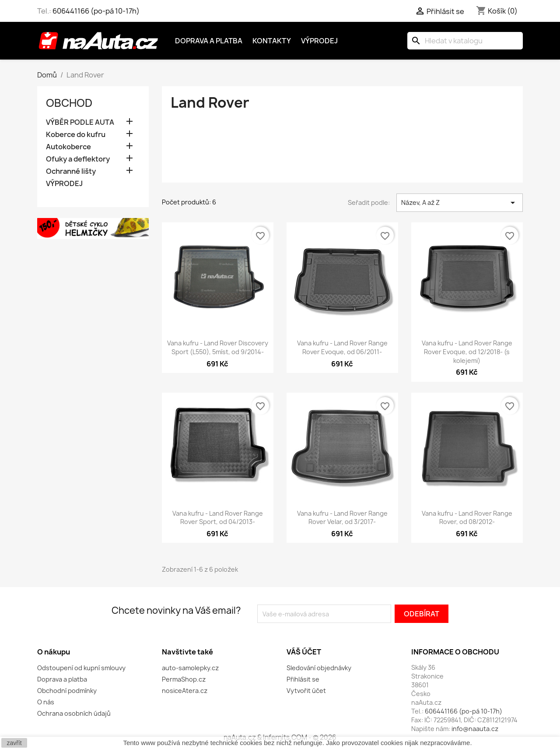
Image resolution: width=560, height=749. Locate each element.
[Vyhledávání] (465, 41)
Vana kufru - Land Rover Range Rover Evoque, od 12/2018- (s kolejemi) (467, 352)
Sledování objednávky (319, 668)
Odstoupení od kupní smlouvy (81, 668)
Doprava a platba (209, 41)
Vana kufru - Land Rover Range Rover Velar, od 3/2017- (342, 518)
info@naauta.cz (475, 729)
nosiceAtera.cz (185, 691)
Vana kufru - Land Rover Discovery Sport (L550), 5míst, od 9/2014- (218, 347)
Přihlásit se (303, 679)
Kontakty (272, 41)
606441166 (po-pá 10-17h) (96, 11)
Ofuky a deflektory (78, 159)
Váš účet (304, 652)
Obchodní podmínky (67, 691)
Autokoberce (68, 147)
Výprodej (319, 41)
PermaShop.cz (184, 679)
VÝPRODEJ (64, 184)
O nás (46, 702)
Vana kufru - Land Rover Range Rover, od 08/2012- (467, 518)
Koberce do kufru (76, 135)
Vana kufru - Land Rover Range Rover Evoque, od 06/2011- (342, 347)
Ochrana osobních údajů (74, 713)
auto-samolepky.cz (190, 668)
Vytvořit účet (306, 691)
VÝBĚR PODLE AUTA (80, 122)
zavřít (14, 743)
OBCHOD (69, 103)
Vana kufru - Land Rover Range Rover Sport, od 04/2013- (218, 518)
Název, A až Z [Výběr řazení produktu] (460, 203)
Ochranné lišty (71, 171)
